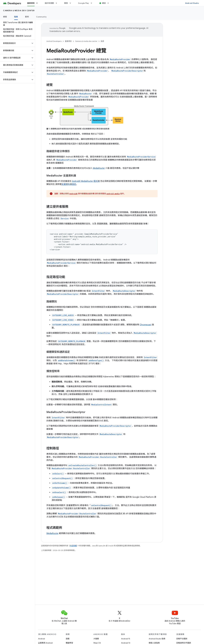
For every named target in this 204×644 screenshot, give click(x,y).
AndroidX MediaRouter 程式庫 (86, 181)
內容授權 (73, 546)
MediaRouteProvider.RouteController (98, 457)
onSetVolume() (60, 483)
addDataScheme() (67, 360)
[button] (15, 43)
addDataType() (96, 360)
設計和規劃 (49, 3)
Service (65, 218)
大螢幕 (96, 639)
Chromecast (146, 325)
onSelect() (58, 474)
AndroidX (73, 194)
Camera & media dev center (19, 11)
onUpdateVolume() (61, 488)
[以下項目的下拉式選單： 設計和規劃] (58, 3)
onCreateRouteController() (82, 465)
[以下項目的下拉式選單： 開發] (71, 3)
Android (42, 639)
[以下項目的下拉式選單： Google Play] (93, 3)
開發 (66, 3)
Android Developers (54, 41)
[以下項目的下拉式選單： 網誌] (109, 3)
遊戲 (68, 639)
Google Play (84, 3)
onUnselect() (59, 492)
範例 (27, 17)
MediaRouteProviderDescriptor (63, 294)
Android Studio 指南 (157, 639)
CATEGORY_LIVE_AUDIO (63, 315)
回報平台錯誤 (182, 639)
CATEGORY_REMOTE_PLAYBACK (66, 325)
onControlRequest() (62, 478)
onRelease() (59, 497)
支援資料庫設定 (69, 184)
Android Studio (192, 3)
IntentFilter (98, 291)
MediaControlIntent (101, 405)
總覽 (5, 17)
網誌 (104, 3)
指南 (102, 41)
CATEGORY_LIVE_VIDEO (63, 320)
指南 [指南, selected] (16, 17)
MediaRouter (86, 94)
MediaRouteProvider (120, 59)
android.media (113, 194)
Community (41, 17)
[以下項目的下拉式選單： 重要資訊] (38, 3)
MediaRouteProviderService (141, 157)
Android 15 (126, 639)
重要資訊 (68, 41)
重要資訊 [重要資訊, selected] (31, 3)
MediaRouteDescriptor (124, 291)
